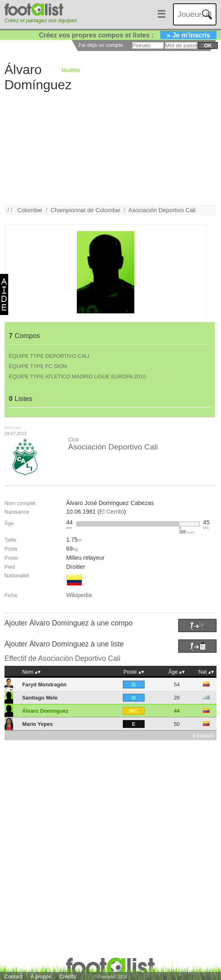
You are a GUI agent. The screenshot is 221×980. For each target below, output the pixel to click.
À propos (41, 977)
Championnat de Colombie (85, 210)
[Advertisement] (106, 148)
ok (208, 45)
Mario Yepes (37, 724)
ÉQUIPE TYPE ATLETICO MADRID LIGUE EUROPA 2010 (78, 376)
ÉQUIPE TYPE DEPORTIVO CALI (49, 356)
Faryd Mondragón (44, 685)
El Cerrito (112, 512)
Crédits (68, 977)
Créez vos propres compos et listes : (128, 35)
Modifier (71, 70)
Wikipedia (79, 595)
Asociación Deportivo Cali (162, 210)
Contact (14, 977)
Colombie (30, 210)
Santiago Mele (40, 698)
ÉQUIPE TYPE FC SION (38, 366)
